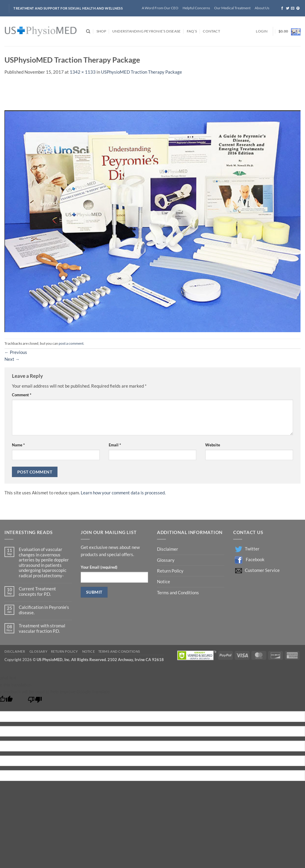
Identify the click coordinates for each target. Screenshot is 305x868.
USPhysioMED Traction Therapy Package (141, 72)
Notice (164, 582)
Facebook (255, 560)
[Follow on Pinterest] (298, 8)
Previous (16, 352)
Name (18, 445)
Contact (211, 31)
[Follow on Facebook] (282, 8)
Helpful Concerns (196, 8)
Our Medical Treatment (232, 8)
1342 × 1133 (83, 72)
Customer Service (262, 570)
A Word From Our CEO (160, 8)
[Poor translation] (35, 701)
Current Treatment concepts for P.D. (37, 591)
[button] (262, 31)
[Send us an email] (293, 8)
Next (12, 359)
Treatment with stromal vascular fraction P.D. (42, 628)
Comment (22, 395)
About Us (262, 8)
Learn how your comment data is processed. (123, 493)
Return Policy (171, 571)
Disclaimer (168, 549)
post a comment (71, 343)
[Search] (88, 31)
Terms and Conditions (178, 593)
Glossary (166, 560)
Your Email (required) (99, 567)
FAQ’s (192, 31)
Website (213, 445)
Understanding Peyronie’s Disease (146, 31)
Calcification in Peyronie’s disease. (44, 610)
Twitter (252, 549)
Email (115, 445)
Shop (101, 31)
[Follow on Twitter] (288, 8)
